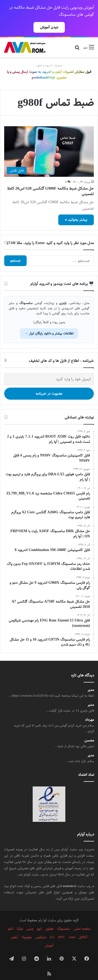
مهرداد (90, 711)
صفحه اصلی (82, 920)
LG (52, 928)
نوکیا (20, 920)
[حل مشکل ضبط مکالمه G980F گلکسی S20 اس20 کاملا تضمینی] (49, 142)
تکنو (11, 920)
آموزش (49, 936)
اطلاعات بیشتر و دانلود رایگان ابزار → (49, 324)
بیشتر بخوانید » (76, 211)
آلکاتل (83, 928)
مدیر (91, 681)
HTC (61, 928)
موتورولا (27, 928)
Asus (72, 928)
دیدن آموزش (49, 27)
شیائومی (41, 928)
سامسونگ (64, 920)
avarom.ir (70, 877)
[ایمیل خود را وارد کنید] (49, 370)
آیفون (14, 928)
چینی (30, 920)
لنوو (39, 920)
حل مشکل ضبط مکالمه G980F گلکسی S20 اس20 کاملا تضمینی (50, 182)
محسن (89, 731)
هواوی (49, 920)
